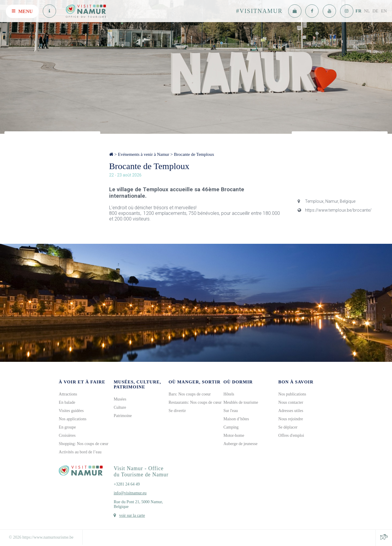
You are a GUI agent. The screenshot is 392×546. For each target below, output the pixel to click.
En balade (67, 402)
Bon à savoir (296, 382)
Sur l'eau (231, 411)
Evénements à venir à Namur (144, 154)
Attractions (68, 394)
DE (375, 11)
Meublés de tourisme (241, 402)
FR (358, 11)
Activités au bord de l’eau (80, 452)
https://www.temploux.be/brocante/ (335, 210)
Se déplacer (288, 427)
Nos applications (73, 419)
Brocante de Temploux (194, 154)
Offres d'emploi (291, 435)
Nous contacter (291, 402)
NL (367, 11)
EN (384, 11)
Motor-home (234, 435)
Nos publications (292, 394)
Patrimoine (123, 416)
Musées (120, 399)
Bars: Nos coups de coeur (190, 394)
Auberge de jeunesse (240, 444)
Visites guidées (71, 411)
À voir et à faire (82, 382)
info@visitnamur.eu (130, 493)
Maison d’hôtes (236, 419)
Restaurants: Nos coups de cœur (195, 402)
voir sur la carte (132, 515)
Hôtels (229, 394)
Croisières (67, 435)
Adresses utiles (291, 411)
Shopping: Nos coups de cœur (83, 444)
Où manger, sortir (194, 382)
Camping (231, 427)
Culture (120, 407)
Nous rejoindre (291, 419)
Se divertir (177, 411)
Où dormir (238, 382)
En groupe (67, 427)
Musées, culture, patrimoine (137, 384)
